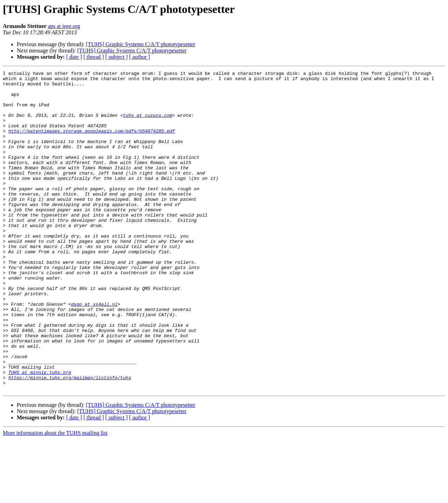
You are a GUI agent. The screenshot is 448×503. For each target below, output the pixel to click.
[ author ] (140, 57)
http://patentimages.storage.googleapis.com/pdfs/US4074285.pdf (92, 143)
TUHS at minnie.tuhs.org (40, 433)
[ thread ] (94, 57)
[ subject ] (117, 57)
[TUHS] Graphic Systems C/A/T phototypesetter (141, 44)
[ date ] (74, 57)
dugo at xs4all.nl (94, 351)
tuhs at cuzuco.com (147, 125)
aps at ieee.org (64, 26)
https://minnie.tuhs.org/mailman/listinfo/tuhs (70, 439)
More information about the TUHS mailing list (55, 497)
